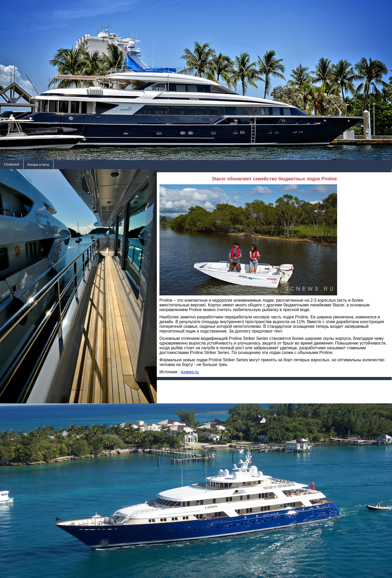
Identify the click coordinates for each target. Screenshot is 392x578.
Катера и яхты (38, 165)
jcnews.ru (190, 372)
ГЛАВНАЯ (12, 165)
